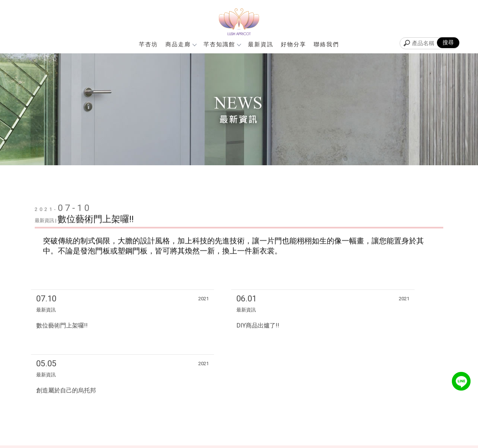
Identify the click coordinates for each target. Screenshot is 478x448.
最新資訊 (261, 44)
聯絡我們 (326, 44)
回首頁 (325, 397)
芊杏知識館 (222, 44)
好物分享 (294, 44)
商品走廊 (181, 44)
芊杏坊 (148, 44)
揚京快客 (205, 442)
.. (271, 442)
